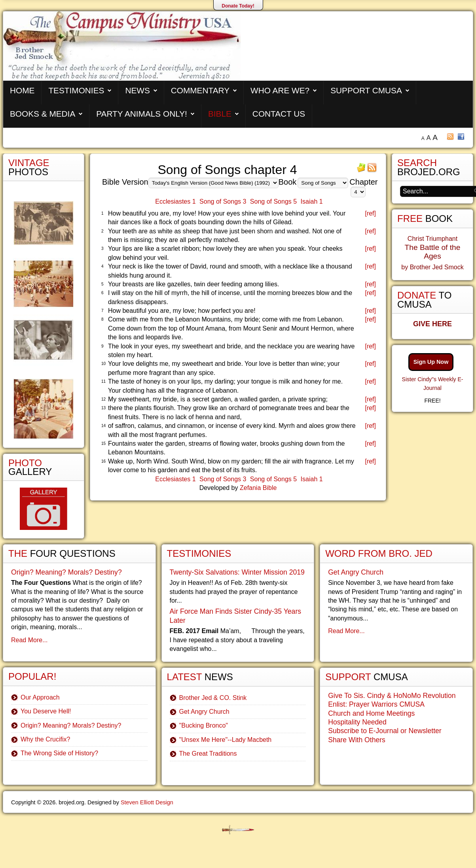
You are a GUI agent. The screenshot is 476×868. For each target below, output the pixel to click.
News (137, 90)
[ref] (370, 213)
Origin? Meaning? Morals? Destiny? (66, 572)
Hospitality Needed (357, 722)
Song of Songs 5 (273, 201)
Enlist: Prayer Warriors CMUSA (376, 704)
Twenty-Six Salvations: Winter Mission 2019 (237, 572)
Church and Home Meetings (371, 713)
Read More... (29, 640)
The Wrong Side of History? (59, 753)
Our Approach (40, 697)
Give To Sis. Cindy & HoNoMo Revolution (392, 696)
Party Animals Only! (142, 114)
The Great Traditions (208, 754)
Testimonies (76, 90)
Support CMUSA (366, 90)
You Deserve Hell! (46, 711)
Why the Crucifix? (45, 739)
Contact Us (279, 114)
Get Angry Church (204, 712)
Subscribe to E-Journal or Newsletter (385, 731)
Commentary (200, 90)
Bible (220, 114)
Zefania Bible (258, 488)
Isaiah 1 (312, 201)
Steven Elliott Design (147, 802)
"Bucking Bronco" (204, 725)
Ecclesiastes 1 (175, 201)
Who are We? (280, 90)
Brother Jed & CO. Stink (213, 698)
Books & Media (43, 114)
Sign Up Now (431, 362)
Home (22, 90)
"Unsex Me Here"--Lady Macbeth (226, 740)
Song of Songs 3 (223, 201)
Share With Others (357, 740)
